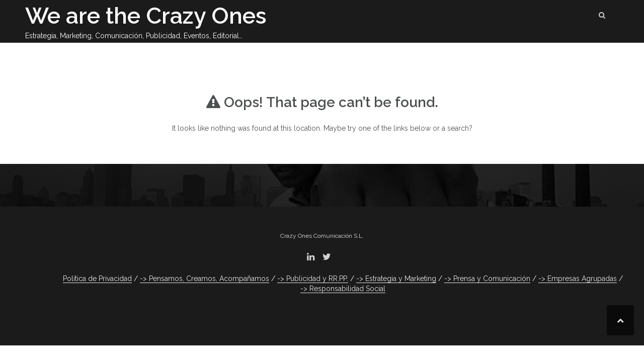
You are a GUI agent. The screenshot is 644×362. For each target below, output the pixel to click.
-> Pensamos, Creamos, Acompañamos (205, 279)
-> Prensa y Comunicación (487, 279)
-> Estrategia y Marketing (396, 279)
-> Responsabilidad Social (343, 289)
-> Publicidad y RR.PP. (313, 279)
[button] (602, 17)
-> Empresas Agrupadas (578, 279)
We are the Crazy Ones (146, 16)
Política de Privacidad (97, 279)
